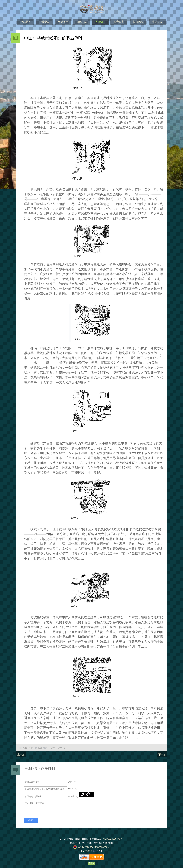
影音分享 (119, 22)
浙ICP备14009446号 (112, 839)
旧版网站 (138, 22)
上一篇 (21, 754)
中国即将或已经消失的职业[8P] (53, 38)
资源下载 (82, 22)
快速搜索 (157, 22)
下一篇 (162, 754)
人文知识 (100, 22)
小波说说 (44, 22)
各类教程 (63, 22)
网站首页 (26, 22)
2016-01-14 (28, 748)
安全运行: (87, 851)
